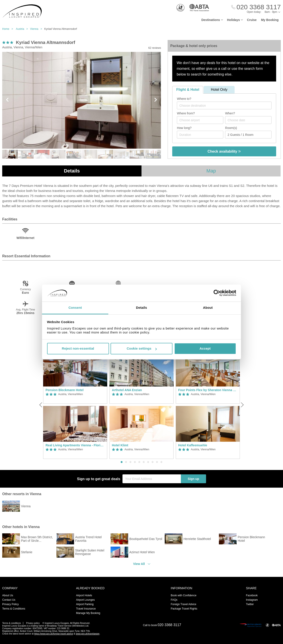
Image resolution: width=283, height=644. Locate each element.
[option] (75, 405)
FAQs (174, 600)
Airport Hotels (84, 595)
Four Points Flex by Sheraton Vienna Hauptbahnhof (208, 390)
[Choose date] (248, 120)
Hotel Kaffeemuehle (193, 445)
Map (211, 171)
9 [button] (157, 462)
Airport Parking (85, 604)
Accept (205, 349)
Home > (9, 29)
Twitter (250, 604)
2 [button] (126, 462)
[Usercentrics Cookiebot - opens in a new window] (217, 293)
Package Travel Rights (184, 609)
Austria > (23, 29)
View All (139, 564)
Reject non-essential (78, 349)
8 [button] (153, 462)
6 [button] (144, 462)
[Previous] (41, 405)
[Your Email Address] (152, 479)
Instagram (252, 600)
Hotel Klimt (120, 445)
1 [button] (122, 462)
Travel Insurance (86, 609)
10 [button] (161, 462)
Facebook (252, 595)
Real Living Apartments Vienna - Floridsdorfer (75, 445)
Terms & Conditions (14, 609)
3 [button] (130, 462)
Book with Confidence (184, 595)
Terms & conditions (11, 623)
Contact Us (9, 600)
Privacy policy (33, 623)
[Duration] (200, 135)
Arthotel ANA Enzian (127, 390)
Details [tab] (141, 308)
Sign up (193, 479)
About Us (8, 595)
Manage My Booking (88, 613)
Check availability (224, 151)
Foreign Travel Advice (183, 604)
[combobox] (224, 105)
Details (72, 171)
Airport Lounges (85, 600)
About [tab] (208, 308)
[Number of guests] (248, 135)
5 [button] (139, 462)
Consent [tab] (75, 308)
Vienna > (37, 29)
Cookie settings (142, 349)
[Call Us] (256, 7)
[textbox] (226, 106)
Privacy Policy (11, 604)
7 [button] (148, 462)
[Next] (242, 405)
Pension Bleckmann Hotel (65, 390)
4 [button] (135, 462)
